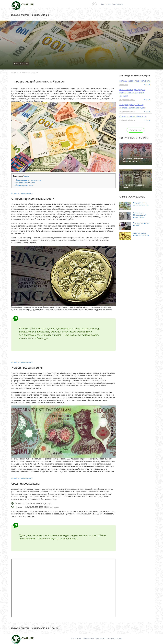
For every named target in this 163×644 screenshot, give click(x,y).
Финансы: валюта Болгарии (133, 116)
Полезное (124, 85)
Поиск (55, 628)
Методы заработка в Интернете (135, 81)
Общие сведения (40, 15)
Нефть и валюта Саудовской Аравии (134, 186)
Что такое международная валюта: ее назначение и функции (132, 93)
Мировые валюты (20, 15)
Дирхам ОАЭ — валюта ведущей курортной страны (135, 160)
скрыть (26, 176)
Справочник (117, 4)
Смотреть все (136, 130)
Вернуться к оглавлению (22, 193)
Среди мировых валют (24, 185)
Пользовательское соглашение (108, 638)
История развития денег (25, 183)
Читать (147, 85)
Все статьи (106, 4)
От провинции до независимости (28, 180)
